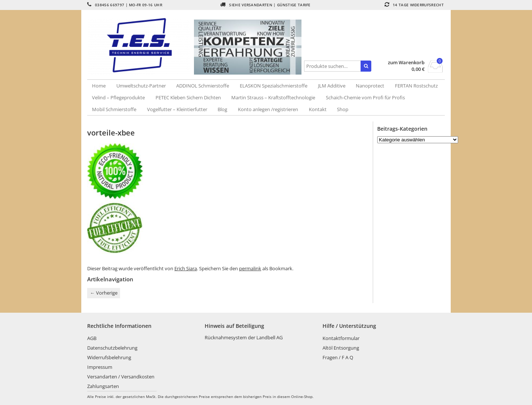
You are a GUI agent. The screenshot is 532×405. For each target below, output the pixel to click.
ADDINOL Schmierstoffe (203, 86)
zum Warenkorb (406, 63)
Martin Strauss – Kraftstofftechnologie (273, 97)
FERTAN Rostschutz (416, 86)
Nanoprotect (370, 86)
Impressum (100, 367)
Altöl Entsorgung (341, 348)
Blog (222, 109)
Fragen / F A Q (338, 357)
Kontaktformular (341, 338)
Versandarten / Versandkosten (121, 377)
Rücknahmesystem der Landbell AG (244, 337)
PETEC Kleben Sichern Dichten (188, 97)
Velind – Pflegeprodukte (118, 97)
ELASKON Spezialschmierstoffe (274, 86)
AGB (92, 338)
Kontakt (318, 109)
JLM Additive (332, 86)
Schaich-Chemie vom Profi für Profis (365, 97)
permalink (250, 268)
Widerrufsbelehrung (109, 357)
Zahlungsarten (103, 386)
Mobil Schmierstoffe (114, 109)
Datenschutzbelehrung (112, 348)
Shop (343, 109)
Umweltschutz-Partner (141, 86)
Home (99, 86)
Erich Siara (186, 268)
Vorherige (104, 293)
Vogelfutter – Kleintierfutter (177, 109)
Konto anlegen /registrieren (268, 109)
